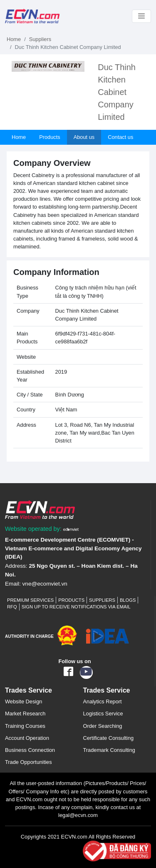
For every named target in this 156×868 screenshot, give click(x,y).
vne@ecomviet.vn (45, 584)
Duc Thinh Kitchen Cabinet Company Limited (117, 92)
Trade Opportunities (28, 762)
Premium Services (30, 600)
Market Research (25, 714)
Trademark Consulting (109, 750)
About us (84, 137)
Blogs (128, 600)
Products (50, 137)
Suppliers (40, 39)
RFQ (12, 607)
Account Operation (27, 738)
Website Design (24, 701)
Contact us (120, 137)
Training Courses (25, 726)
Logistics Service (103, 714)
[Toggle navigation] (141, 16)
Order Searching (103, 726)
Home (14, 39)
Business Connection (30, 750)
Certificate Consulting (109, 738)
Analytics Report (103, 701)
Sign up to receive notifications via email (76, 607)
